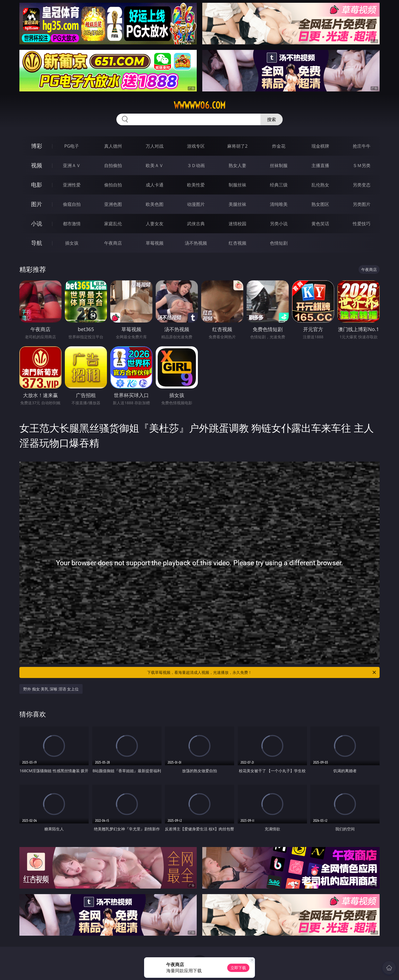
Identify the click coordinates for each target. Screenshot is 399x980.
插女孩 (72, 243)
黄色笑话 (320, 224)
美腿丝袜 (237, 204)
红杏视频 (237, 243)
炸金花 (279, 146)
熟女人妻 (237, 165)
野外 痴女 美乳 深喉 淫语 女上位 (51, 689)
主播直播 (320, 165)
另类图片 (362, 204)
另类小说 (279, 224)
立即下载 (238, 968)
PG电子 (72, 146)
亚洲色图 (113, 204)
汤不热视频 (196, 243)
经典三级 (279, 185)
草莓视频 (155, 243)
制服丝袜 (237, 185)
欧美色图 (155, 204)
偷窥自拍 (72, 204)
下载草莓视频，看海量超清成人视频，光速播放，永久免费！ (262, 672)
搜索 (272, 119)
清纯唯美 (279, 204)
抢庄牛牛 (362, 146)
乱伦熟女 (320, 185)
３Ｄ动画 (196, 165)
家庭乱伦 (113, 224)
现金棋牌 (320, 146)
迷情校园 (237, 224)
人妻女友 (155, 224)
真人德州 (113, 146)
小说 (37, 223)
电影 (37, 185)
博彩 (37, 146)
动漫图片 (196, 204)
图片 (37, 204)
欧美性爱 (196, 185)
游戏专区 (196, 146)
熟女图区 (320, 204)
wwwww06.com (200, 105)
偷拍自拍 (113, 185)
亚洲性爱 (72, 185)
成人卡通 (155, 185)
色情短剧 (279, 243)
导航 (37, 243)
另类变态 (362, 185)
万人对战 (155, 146)
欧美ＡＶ (155, 165)
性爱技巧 (362, 224)
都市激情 (72, 224)
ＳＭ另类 (362, 165)
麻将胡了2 (237, 146)
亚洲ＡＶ (72, 165)
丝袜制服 (279, 165)
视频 (37, 165)
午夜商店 (113, 243)
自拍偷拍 (113, 165)
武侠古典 (196, 224)
